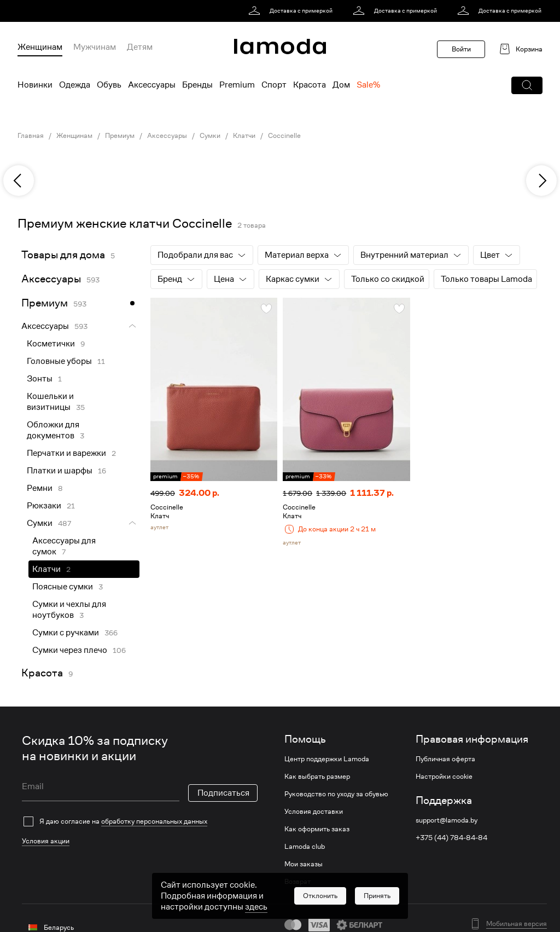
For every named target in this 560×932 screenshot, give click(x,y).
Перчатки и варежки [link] (66, 453)
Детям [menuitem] (140, 47)
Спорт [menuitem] (274, 85)
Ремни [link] (40, 488)
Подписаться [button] (223, 793)
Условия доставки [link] (314, 812)
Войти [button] (461, 49)
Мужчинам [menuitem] (95, 47)
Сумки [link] (210, 136)
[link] (292, 11)
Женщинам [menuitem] (40, 47)
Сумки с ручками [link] (66, 633)
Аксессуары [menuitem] (152, 85)
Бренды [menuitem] (197, 85)
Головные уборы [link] (59, 361)
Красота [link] (42, 673)
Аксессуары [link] (167, 136)
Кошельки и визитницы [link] (50, 402)
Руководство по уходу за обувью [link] (336, 794)
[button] (527, 85)
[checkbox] (140, 821)
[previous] (19, 181)
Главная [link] (31, 136)
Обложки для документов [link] (53, 430)
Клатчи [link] (244, 136)
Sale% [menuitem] (368, 85)
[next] (541, 181)
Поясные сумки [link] (63, 587)
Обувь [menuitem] (109, 85)
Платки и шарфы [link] (60, 471)
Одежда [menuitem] (75, 85)
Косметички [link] (51, 344)
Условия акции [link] (46, 841)
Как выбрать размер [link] (317, 777)
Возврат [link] (297, 882)
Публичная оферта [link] (445, 759)
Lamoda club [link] (305, 847)
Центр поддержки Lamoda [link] (327, 759)
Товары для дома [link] (63, 255)
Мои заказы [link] (304, 864)
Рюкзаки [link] (44, 506)
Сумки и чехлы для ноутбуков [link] (69, 610)
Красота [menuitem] (310, 85)
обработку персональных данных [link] (154, 821)
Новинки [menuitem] (35, 85)
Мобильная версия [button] (517, 924)
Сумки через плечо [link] (70, 650)
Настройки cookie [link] (444, 777)
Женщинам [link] (74, 136)
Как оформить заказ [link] (317, 829)
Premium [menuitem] (237, 85)
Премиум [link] (120, 136)
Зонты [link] (40, 379)
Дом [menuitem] (341, 85)
